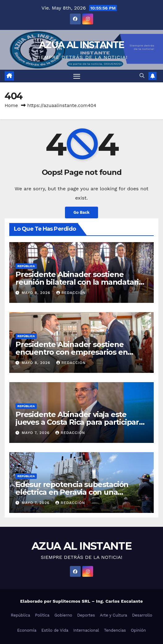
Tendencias (115, 630)
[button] (142, 76)
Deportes (86, 615)
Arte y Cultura (114, 615)
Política (42, 615)
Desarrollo (142, 615)
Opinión (138, 630)
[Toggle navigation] (77, 76)
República (26, 266)
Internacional (86, 630)
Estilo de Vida (55, 630)
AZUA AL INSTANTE (81, 45)
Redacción (71, 293)
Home (11, 105)
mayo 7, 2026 (36, 433)
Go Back (82, 212)
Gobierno (63, 615)
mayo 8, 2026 (37, 293)
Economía (27, 630)
